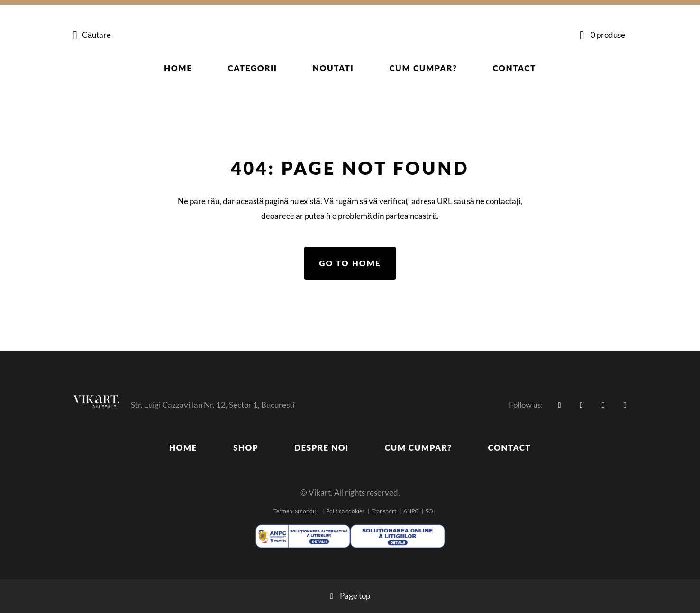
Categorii (253, 68)
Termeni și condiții (296, 511)
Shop (246, 447)
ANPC (411, 511)
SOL (431, 511)
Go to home (350, 263)
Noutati (333, 68)
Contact (514, 68)
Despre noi (322, 447)
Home (178, 68)
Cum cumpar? (423, 68)
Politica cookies (345, 511)
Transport (384, 511)
